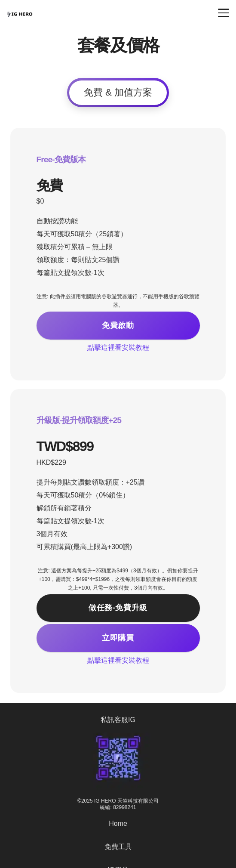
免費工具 (118, 847)
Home (118, 823)
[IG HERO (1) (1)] (20, 13)
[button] (224, 13)
